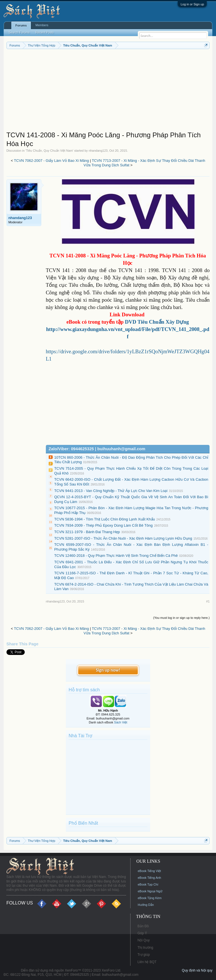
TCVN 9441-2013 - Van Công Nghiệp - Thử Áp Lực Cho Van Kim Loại (111, 491)
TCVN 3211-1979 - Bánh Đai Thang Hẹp (87, 532)
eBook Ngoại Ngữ (150, 891)
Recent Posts (45, 32)
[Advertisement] (108, 91)
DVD (157, 322)
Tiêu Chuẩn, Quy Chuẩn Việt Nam (49, 151)
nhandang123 (98, 151)
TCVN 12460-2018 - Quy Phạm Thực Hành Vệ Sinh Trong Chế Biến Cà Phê (116, 556)
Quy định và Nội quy (197, 970)
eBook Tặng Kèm (150, 898)
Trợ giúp (144, 955)
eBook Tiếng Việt (149, 871)
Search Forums (19, 32)
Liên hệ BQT (147, 962)
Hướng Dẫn (146, 905)
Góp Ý (142, 933)
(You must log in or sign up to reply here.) (182, 618)
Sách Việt (121, 722)
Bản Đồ (143, 926)
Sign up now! (108, 670)
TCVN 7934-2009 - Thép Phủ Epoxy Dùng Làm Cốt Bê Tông (103, 525)
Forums (21, 25)
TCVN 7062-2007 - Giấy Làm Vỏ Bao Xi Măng (51, 161)
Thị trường (145, 948)
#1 (208, 601)
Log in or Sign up (192, 4)
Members (42, 25)
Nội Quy (144, 940)
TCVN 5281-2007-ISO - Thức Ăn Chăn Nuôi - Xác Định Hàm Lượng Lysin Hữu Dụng (123, 538)
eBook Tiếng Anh (149, 878)
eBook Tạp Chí (148, 884)
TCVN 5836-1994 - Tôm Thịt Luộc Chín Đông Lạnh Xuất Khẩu (105, 519)
